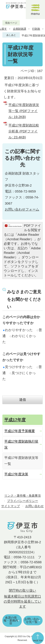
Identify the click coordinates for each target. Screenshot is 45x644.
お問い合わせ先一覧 (32, 620)
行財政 (36, 29)
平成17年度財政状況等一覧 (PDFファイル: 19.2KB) (24, 111)
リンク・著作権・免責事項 (22, 496)
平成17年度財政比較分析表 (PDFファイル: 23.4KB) (24, 131)
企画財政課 (20, 29)
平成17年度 (15, 420)
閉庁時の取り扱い (22, 590)
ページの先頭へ (38, 638)
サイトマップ (11, 506)
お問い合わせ (35, 506)
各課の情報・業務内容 (11, 620)
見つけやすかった (18, 367)
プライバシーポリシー (23, 501)
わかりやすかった (18, 330)
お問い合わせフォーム (22, 209)
